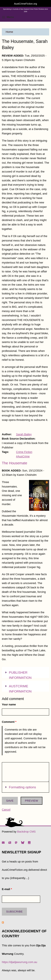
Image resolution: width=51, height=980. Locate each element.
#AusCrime (23, 456)
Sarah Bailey (24, 434)
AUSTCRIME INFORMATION (20, 688)
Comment (9, 722)
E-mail (7, 889)
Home (9, 32)
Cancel (6, 810)
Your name (9, 704)
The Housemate (15, 463)
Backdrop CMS (26, 832)
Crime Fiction (24, 452)
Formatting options (22, 787)
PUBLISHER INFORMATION (20, 675)
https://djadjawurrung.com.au (20, 962)
